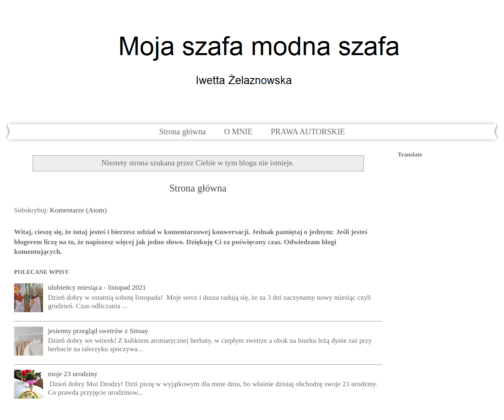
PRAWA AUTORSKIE (308, 132)
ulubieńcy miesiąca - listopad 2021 (97, 287)
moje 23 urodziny (73, 374)
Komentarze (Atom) (78, 210)
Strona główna (182, 132)
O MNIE (239, 132)
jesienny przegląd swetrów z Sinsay (98, 331)
